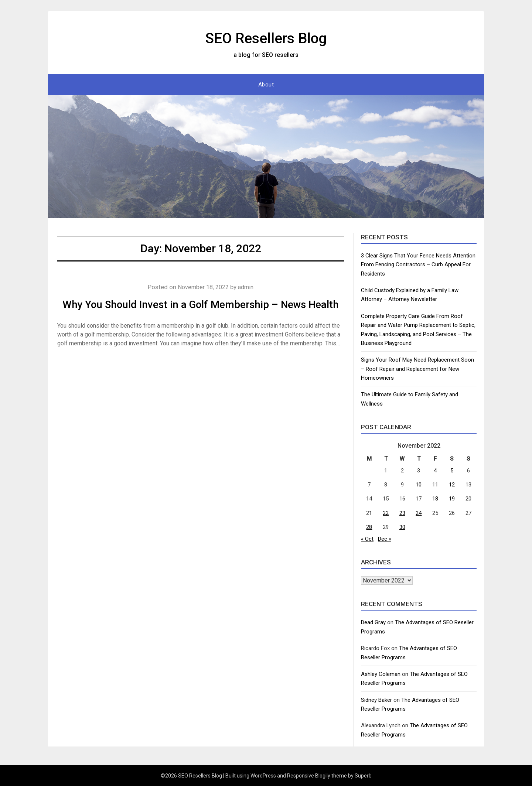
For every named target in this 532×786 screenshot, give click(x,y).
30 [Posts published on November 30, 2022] (402, 527)
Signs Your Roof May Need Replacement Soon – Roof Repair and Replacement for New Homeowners (417, 369)
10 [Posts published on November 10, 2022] (419, 485)
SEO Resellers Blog (266, 37)
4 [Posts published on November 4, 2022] (435, 471)
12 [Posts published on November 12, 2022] (452, 485)
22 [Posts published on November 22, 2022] (386, 513)
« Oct (367, 539)
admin (248, 287)
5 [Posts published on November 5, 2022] (452, 471)
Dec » (385, 539)
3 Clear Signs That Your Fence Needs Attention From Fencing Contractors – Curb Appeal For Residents (418, 265)
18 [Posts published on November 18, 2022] (435, 499)
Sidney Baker (376, 700)
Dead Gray (373, 622)
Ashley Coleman (381, 674)
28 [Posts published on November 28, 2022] (369, 527)
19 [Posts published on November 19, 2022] (452, 499)
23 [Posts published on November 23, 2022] (402, 513)
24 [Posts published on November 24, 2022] (419, 513)
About (266, 85)
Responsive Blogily (309, 776)
